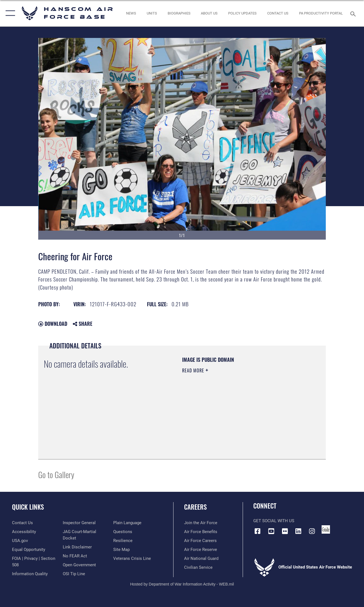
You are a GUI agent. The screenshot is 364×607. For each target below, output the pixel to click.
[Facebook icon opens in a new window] (257, 531)
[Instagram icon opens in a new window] (312, 531)
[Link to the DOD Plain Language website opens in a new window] (127, 523)
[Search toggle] (354, 13)
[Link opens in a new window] (242, 13)
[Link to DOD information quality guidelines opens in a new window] (30, 574)
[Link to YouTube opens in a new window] (271, 531)
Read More (194, 370)
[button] (9, 13)
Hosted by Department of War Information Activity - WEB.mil (182, 584)
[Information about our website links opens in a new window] (77, 547)
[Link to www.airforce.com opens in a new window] (201, 523)
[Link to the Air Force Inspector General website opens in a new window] (79, 523)
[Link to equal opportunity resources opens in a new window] (29, 550)
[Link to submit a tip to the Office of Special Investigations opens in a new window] (74, 574)
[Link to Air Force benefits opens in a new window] (201, 532)
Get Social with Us (274, 521)
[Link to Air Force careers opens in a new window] (200, 541)
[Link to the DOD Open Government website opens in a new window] (79, 565)
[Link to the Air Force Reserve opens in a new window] (201, 550)
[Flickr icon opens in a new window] (285, 531)
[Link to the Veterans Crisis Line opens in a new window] (132, 558)
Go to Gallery (56, 474)
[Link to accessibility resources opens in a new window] (24, 532)
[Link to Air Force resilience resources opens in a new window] (123, 541)
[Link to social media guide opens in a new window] (326, 529)
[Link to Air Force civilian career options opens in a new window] (198, 567)
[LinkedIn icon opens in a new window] (298, 531)
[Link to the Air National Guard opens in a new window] (201, 558)
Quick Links (28, 507)
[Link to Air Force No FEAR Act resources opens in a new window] (75, 556)
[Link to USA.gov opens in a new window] (20, 541)
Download (53, 324)
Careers (195, 507)
